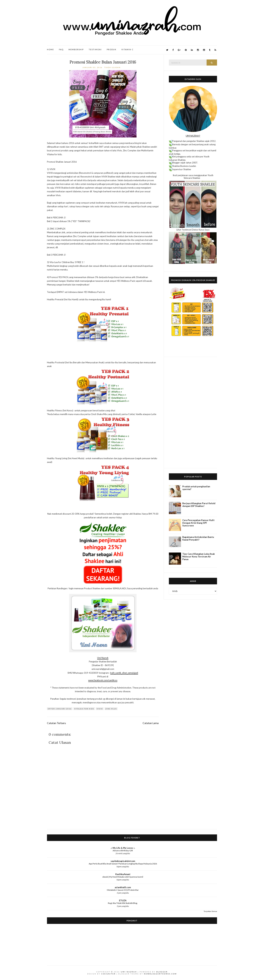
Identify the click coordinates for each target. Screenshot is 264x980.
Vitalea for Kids (84, 709)
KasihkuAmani (123, 874)
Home (50, 49)
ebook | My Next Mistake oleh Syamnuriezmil (123, 877)
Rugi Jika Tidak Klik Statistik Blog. (123, 903)
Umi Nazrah (103, 658)
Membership (76, 49)
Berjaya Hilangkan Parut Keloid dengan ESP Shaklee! (199, 505)
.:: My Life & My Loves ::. (123, 848)
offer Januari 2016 (60, 709)
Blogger (162, 972)
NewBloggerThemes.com (160, 974)
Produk (112, 49)
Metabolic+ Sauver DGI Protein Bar (123, 890)
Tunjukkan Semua (210, 911)
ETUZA (123, 900)
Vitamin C (127, 49)
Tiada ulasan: (113, 67)
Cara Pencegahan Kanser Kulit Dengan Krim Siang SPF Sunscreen (198, 523)
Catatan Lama (151, 723)
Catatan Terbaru (56, 723)
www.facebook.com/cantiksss (103, 680)
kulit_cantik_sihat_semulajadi (124, 673)
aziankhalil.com (123, 887)
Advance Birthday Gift (123, 851)
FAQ (61, 49)
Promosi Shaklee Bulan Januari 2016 (103, 62)
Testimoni (95, 49)
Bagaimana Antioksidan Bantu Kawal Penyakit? (198, 538)
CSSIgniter (109, 974)
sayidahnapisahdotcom (123, 861)
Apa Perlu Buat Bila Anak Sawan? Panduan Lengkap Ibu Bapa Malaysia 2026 (123, 864)
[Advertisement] (193, 412)
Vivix (100, 709)
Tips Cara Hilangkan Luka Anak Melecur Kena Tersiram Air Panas (199, 557)
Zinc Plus (111, 709)
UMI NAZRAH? (193, 136)
